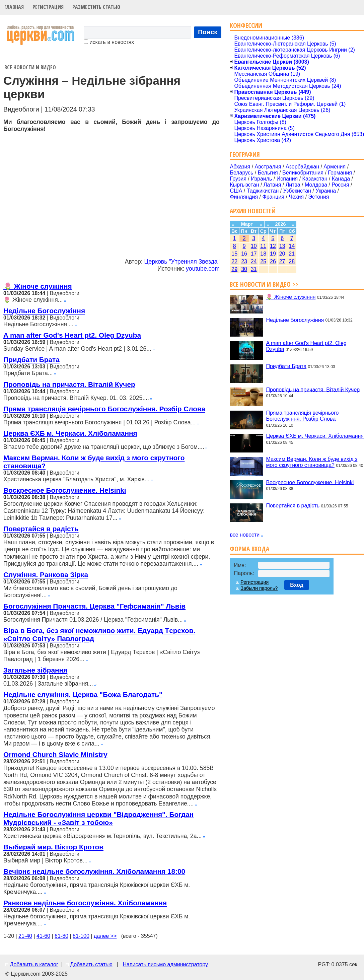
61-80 (61, 936)
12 (273, 246)
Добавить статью (91, 964)
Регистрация (48, 7)
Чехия (296, 197)
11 (263, 246)
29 (234, 269)
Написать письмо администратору (165, 964)
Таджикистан (263, 191)
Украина (326, 191)
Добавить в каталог (34, 964)
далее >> (105, 936)
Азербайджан (302, 167)
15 (234, 254)
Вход (297, 585)
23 (244, 261)
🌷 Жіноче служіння (38, 286)
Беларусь (241, 173)
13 (282, 246)
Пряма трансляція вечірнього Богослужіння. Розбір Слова (104, 409)
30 (244, 269)
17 (254, 254)
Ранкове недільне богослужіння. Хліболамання (85, 903)
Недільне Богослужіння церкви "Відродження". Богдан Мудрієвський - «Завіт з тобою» (98, 818)
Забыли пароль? (259, 588)
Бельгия (268, 173)
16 (244, 254)
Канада (341, 179)
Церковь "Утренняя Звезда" (182, 262)
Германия (340, 173)
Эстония (319, 197)
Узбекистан (297, 191)
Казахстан (315, 179)
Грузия (238, 179)
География (245, 154)
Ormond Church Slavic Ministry (55, 754)
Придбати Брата (31, 360)
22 (234, 261)
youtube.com (203, 269)
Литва (293, 185)
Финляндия (244, 197)
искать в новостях (109, 42)
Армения (335, 167)
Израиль (261, 179)
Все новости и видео (30, 67)
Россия (340, 185)
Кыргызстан (244, 185)
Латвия (272, 185)
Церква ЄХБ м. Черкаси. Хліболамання (70, 433)
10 (254, 246)
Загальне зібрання (35, 670)
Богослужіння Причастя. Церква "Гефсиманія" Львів (94, 606)
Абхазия (240, 167)
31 (254, 269)
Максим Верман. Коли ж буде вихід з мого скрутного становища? (312, 462)
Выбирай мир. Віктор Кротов (53, 847)
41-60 (43, 936)
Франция (273, 197)
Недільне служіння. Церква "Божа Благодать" (83, 694)
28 (292, 261)
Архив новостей (253, 211)
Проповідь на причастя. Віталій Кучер (69, 384)
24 (254, 261)
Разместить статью (96, 7)
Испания (287, 179)
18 (263, 254)
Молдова (316, 185)
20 (282, 254)
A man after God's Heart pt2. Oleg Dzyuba (72, 335)
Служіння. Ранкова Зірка (46, 575)
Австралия (268, 167)
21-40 (25, 936)
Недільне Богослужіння (44, 311)
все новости (245, 535)
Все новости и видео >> (264, 284)
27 (282, 261)
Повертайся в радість (41, 529)
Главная (14, 7)
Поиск (208, 32)
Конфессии (246, 25)
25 (263, 261)
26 (273, 261)
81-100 (81, 936)
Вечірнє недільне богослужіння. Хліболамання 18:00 (94, 871)
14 (292, 246)
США (236, 191)
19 (273, 254)
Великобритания (303, 173)
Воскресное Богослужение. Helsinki (65, 490)
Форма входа (249, 549)
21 (292, 254)
